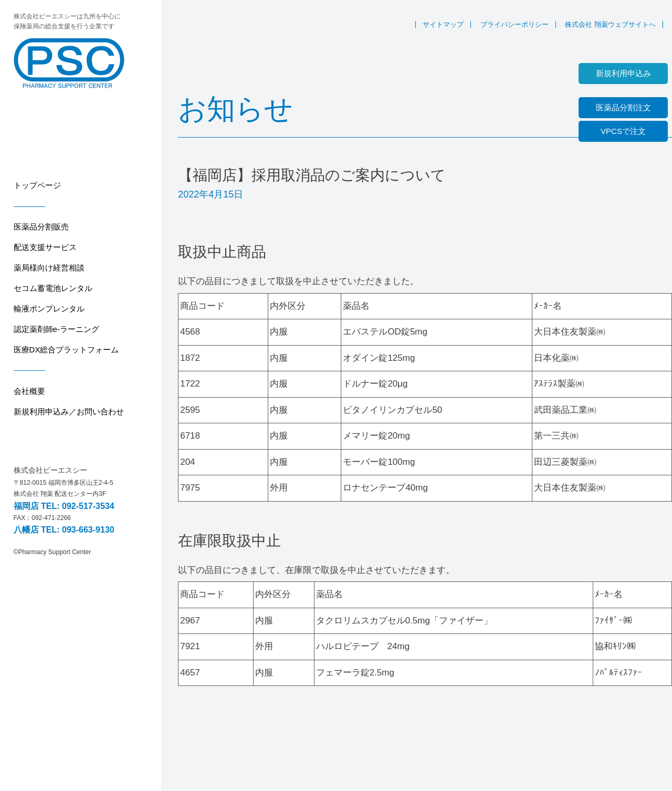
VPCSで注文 (623, 131)
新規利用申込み (623, 73)
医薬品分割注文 (623, 107)
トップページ (37, 185)
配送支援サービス (45, 247)
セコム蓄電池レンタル (53, 288)
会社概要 (29, 391)
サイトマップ (443, 24)
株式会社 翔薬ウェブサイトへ (610, 24)
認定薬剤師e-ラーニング (56, 329)
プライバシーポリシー (514, 24)
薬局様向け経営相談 (49, 268)
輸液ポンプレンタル (49, 309)
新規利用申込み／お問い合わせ (69, 412)
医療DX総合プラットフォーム (66, 350)
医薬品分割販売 (41, 227)
